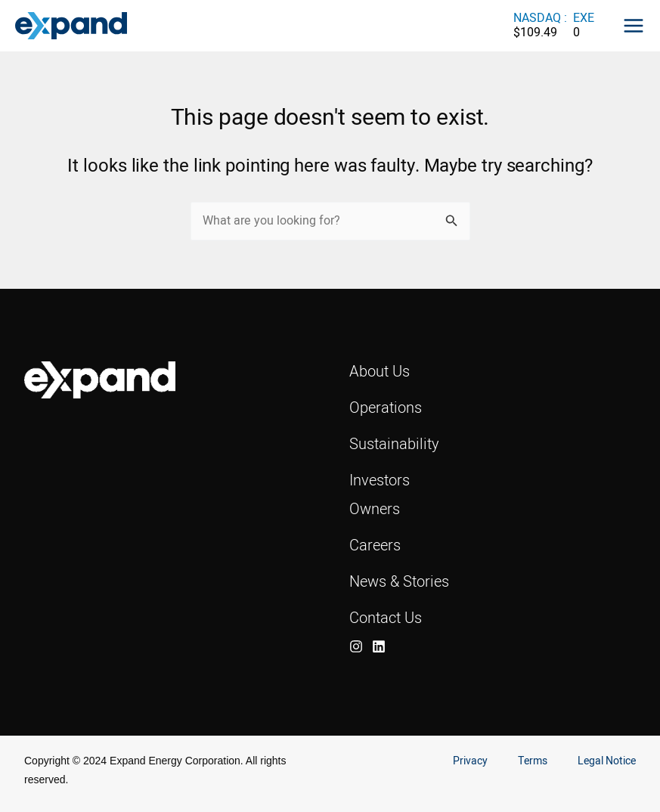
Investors (380, 480)
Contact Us (386, 617)
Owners (375, 508)
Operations (386, 407)
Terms (533, 761)
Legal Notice (607, 761)
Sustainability (394, 443)
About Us (380, 371)
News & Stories (399, 581)
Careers (375, 545)
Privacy (470, 761)
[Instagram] (356, 646)
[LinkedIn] (379, 646)
